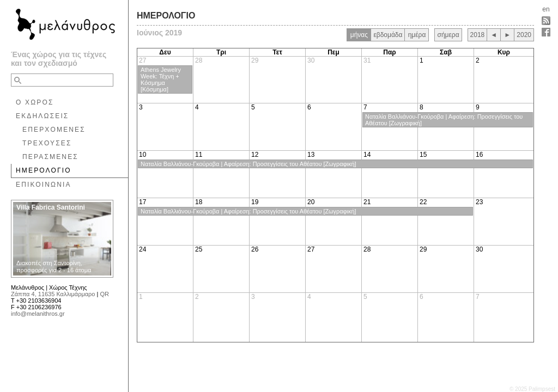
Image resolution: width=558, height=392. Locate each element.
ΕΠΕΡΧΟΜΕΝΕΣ (54, 130)
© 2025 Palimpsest (532, 389)
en (546, 9)
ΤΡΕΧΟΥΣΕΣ (47, 143)
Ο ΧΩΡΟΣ (35, 102)
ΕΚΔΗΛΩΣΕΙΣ (42, 116)
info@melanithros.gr (38, 314)
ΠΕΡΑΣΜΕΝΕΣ (50, 157)
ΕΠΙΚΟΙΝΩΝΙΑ (44, 185)
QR (104, 294)
